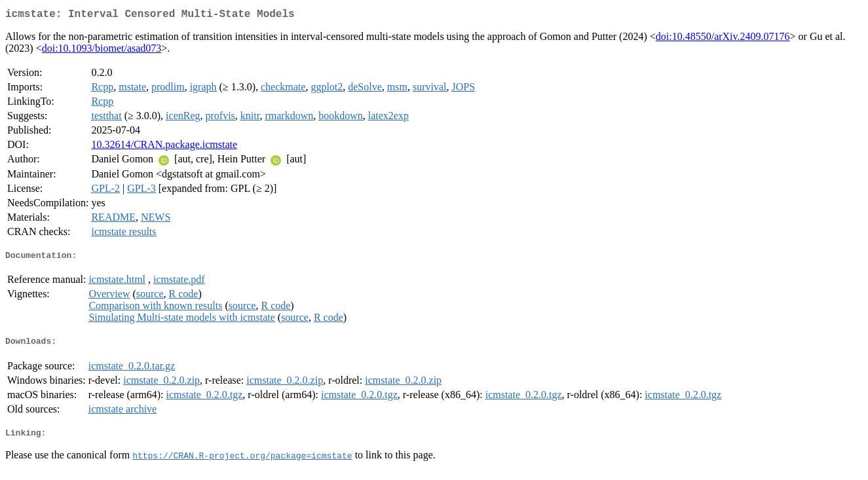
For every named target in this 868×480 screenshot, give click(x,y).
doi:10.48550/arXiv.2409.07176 (723, 39)
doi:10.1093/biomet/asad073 (102, 51)
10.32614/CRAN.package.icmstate (164, 147)
